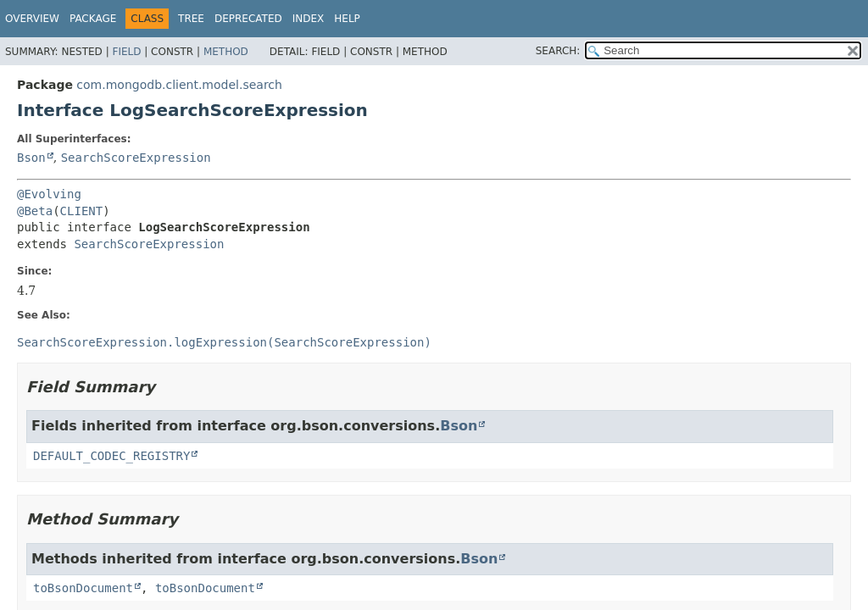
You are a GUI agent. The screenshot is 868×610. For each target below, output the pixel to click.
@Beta (35, 211)
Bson (31, 158)
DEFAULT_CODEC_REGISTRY (111, 456)
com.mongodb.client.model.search (179, 85)
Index (309, 19)
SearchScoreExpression (136, 158)
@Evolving (49, 194)
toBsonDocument (83, 588)
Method (226, 52)
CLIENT (82, 211)
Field (126, 52)
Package (93, 19)
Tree (191, 19)
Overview (32, 19)
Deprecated (248, 19)
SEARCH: (558, 51)
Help (347, 19)
